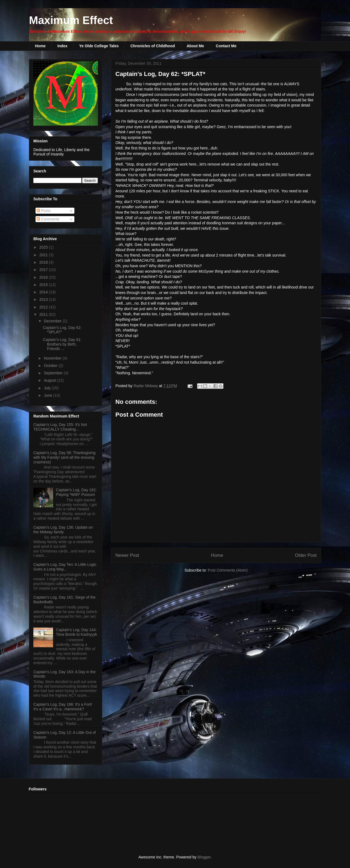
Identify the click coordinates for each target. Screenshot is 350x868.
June (48, 395)
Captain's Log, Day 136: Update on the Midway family (63, 530)
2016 (44, 277)
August (50, 380)
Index (62, 46)
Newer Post (127, 555)
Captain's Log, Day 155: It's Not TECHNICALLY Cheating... (60, 427)
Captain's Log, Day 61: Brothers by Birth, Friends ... (62, 344)
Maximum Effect (71, 20)
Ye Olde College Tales (99, 46)
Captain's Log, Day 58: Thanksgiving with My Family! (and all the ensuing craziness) (64, 457)
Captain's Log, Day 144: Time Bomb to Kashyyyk (77, 632)
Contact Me (226, 46)
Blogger (204, 857)
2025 (44, 247)
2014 (44, 292)
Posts (44, 211)
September (54, 373)
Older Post (306, 555)
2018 (44, 262)
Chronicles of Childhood (153, 46)
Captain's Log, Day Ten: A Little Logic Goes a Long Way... (65, 567)
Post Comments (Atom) (228, 570)
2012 (44, 307)
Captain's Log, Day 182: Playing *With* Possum (76, 492)
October (51, 366)
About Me (196, 46)
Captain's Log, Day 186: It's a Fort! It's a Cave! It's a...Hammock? (63, 707)
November (53, 358)
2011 (44, 314)
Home (40, 46)
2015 (44, 285)
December (53, 321)
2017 (44, 270)
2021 (44, 255)
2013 (44, 299)
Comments (48, 219)
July (48, 388)
